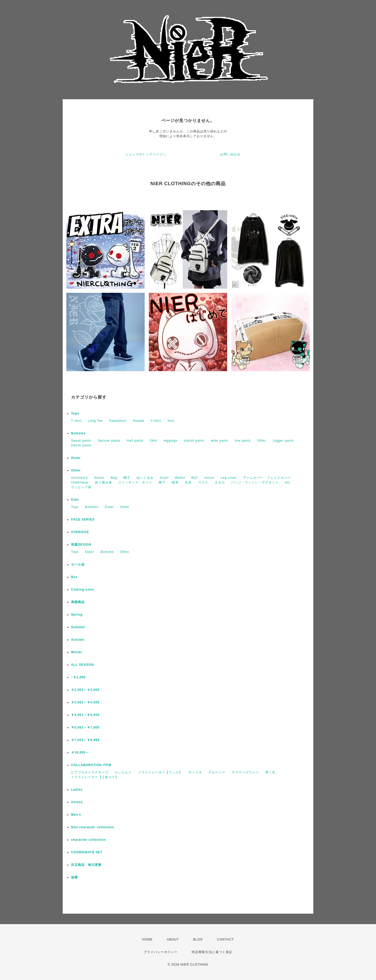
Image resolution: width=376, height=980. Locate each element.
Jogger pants (283, 441)
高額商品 (78, 602)
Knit (171, 421)
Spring (77, 615)
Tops (75, 413)
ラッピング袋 (81, 487)
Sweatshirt (118, 421)
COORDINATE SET (87, 852)
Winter (77, 652)
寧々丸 (270, 772)
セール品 (78, 564)
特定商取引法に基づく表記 (212, 952)
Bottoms (78, 433)
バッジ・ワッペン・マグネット (255, 482)
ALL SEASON (82, 665)
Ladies (77, 790)
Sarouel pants (109, 441)
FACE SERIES (83, 520)
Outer (76, 458)
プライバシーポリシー (161, 952)
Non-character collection (93, 827)
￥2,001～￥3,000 (85, 690)
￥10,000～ (80, 752)
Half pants (135, 441)
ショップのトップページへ (146, 154)
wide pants (219, 441)
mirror (209, 478)
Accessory (79, 478)
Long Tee (95, 421)
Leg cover (229, 478)
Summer (78, 627)
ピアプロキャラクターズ (90, 772)
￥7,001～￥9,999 (85, 740)
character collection (88, 840)
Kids (75, 500)
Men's (76, 815)
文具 (188, 482)
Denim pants (81, 445)
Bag (114, 478)
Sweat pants (81, 441)
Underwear (80, 482)
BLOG (198, 940)
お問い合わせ (230, 154)
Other (262, 441)
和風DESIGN (81, 545)
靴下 (162, 482)
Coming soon (83, 590)
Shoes (99, 478)
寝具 (175, 482)
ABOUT (173, 940)
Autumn (78, 640)
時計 (195, 478)
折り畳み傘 (104, 482)
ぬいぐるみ (145, 478)
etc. (288, 482)
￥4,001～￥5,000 (85, 715)
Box (74, 577)
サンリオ (195, 772)
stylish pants (194, 441)
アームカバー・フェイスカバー (267, 478)
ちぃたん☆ (123, 772)
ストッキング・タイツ (135, 482)
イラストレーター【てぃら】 (160, 772)
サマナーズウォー (245, 772)
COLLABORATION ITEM (91, 765)
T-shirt (76, 421)
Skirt (153, 441)
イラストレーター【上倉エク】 (95, 777)
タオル (220, 482)
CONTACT (225, 940)
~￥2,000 (78, 677)
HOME (148, 940)
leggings (171, 441)
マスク (203, 482)
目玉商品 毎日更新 (86, 865)
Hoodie (139, 421)
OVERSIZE (80, 532)
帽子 (127, 478)
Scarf (164, 478)
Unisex (77, 802)
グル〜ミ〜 (217, 772)
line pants (243, 441)
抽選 (74, 877)
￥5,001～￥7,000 (85, 727)
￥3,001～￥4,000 (85, 702)
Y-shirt (156, 421)
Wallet (180, 478)
